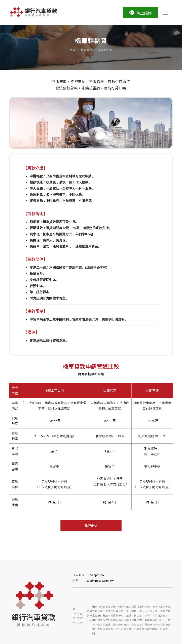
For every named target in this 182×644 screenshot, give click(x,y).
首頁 (73, 50)
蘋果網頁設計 (90, 616)
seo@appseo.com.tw (102, 581)
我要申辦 (91, 526)
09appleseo (98, 575)
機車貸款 (87, 50)
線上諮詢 (141, 13)
